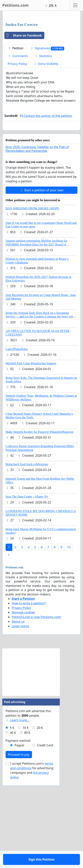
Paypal (19, 839)
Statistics (43, 138)
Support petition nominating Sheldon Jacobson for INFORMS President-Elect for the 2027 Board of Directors (36, 338)
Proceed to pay (19, 848)
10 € (25, 821)
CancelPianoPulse (17, 442)
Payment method (18, 834)
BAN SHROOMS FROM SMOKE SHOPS (32, 302)
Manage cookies (23, 706)
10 (69, 641)
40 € (13, 826)
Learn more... (17, 814)
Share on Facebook (23, 118)
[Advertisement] (41, 58)
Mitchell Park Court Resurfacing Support (31, 457)
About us (18, 715)
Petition (16, 131)
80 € (27, 826)
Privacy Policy (17, 146)
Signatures (47, 131)
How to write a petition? (29, 697)
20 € (40, 821)
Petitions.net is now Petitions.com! (36, 710)
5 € (12, 821)
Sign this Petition (42, 215)
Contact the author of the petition (46, 198)
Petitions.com (15, 5)
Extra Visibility (46, 146)
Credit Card (45, 839)
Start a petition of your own (41, 284)
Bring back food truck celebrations (27, 558)
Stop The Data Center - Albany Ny (27, 590)
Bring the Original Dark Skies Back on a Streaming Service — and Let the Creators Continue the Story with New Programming (40, 410)
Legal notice (20, 720)
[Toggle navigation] (75, 5)
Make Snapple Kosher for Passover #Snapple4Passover (39, 525)
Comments (18, 138)
